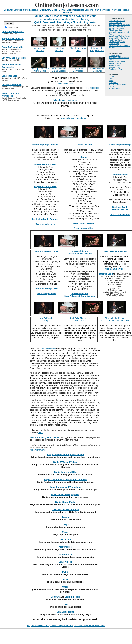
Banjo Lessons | (38, 626)
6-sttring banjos (114, 67)
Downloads (64, 10)
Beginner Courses (13, 10)
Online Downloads (115, 23)
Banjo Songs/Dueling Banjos (119, 36)
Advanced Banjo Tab (116, 28)
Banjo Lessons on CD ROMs (119, 25)
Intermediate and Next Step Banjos (119, 59)
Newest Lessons (120, 10)
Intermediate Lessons (82, 10)
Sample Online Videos (117, 26)
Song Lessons (30, 10)
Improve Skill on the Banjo (118, 38)
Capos (111, 79)
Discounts (67, 12)
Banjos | (66, 626)
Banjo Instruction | (54, 626)
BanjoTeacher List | (78, 626)
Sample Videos (103, 10)
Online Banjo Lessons (117, 21)
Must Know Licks (49, 10)
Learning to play (115, 56)
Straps (111, 81)
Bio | (29, 626)
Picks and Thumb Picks (117, 85)
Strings (111, 86)
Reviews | (91, 626)
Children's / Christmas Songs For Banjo (119, 47)
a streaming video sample (47, 437)
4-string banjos (114, 65)
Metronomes (113, 83)
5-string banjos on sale (117, 62)
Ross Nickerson (92, 88)
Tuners (111, 77)
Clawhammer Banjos (116, 69)
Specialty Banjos (115, 63)
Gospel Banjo (114, 44)
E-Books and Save (115, 30)
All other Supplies (115, 88)
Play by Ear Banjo (115, 40)
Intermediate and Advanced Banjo (119, 33)
